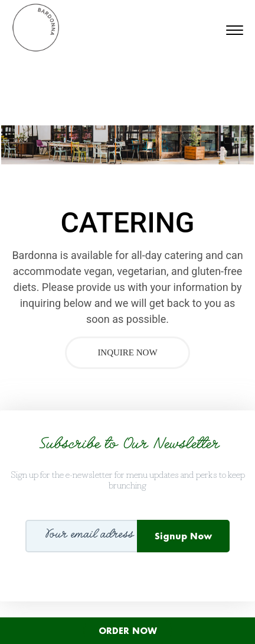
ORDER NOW (128, 631)
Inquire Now (127, 352)
